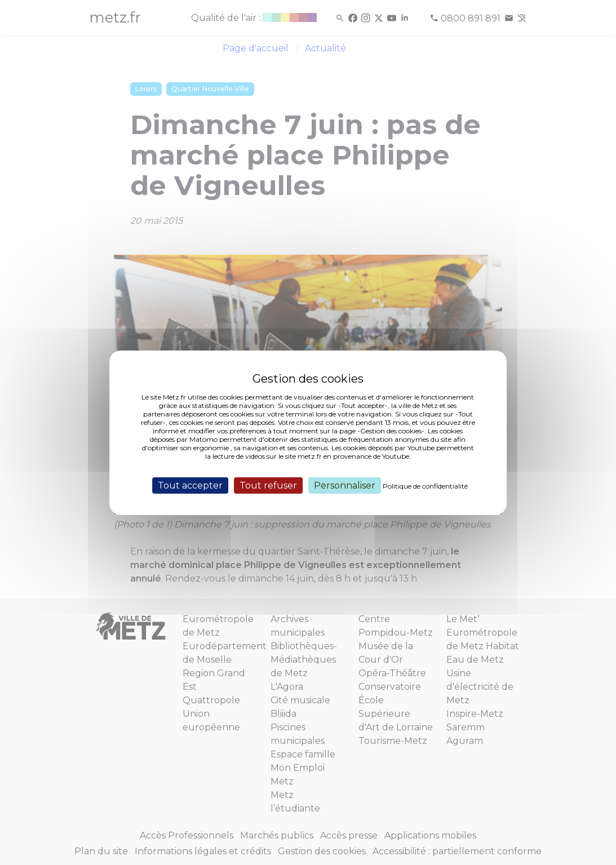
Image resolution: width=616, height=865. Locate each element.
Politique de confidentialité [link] (425, 485)
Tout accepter (190, 485)
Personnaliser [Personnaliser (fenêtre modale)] (345, 485)
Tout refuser (268, 485)
